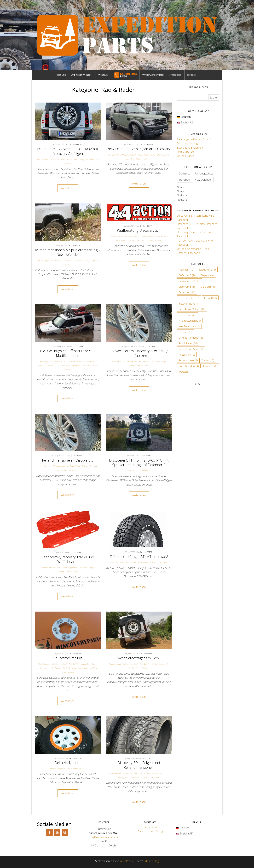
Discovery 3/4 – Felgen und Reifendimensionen (139, 765)
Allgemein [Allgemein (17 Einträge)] (186, 270)
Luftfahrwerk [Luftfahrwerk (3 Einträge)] (188, 315)
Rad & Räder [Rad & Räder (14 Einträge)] (188, 343)
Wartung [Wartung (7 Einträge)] (185, 372)
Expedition (76, 366)
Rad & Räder (72, 159)
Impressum (150, 827)
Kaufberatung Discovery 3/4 (139, 230)
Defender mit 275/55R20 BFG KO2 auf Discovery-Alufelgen (68, 151)
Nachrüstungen (43, 260)
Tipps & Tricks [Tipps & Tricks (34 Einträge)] (189, 366)
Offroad (67, 164)
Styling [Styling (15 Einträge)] (208, 360)
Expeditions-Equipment (190, 148)
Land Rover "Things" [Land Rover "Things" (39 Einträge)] (192, 309)
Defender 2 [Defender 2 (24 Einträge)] (188, 275)
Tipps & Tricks (155, 240)
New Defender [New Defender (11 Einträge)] (189, 326)
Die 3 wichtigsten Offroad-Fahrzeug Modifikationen (68, 353)
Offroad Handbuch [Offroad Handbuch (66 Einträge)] (191, 338)
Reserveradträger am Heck (139, 658)
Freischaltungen (186, 152)
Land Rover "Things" (134, 159)
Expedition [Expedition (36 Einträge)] (187, 292)
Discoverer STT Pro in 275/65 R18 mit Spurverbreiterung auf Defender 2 (139, 462)
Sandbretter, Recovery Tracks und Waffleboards (68, 559)
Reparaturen (121, 240)
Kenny (79, 144)
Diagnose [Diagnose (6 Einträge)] (208, 275)
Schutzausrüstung (187, 143)
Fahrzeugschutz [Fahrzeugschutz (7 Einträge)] (189, 298)
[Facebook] (49, 832)
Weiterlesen (68, 188)
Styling (82, 159)
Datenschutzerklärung (150, 831)
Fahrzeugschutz (46, 361)
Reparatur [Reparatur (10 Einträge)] (187, 355)
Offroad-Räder (185, 156)
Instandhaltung (117, 236)
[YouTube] (57, 832)
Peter (149, 552)
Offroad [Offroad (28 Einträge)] (185, 332)
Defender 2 (68, 260)
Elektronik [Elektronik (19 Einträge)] (209, 287)
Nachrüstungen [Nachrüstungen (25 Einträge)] (190, 321)
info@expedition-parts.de (104, 837)
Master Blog (152, 861)
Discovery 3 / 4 (92, 159)
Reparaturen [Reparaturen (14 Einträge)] (188, 360)
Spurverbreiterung (68, 658)
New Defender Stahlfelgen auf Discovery (139, 149)
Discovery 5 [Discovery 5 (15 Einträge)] (188, 287)
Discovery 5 (65, 366)
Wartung (131, 240)
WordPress (126, 861)
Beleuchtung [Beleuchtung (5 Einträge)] (207, 270)
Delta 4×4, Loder (68, 763)
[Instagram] (65, 832)
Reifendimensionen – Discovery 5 (68, 460)
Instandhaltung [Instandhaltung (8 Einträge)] (189, 304)
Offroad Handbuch (58, 159)
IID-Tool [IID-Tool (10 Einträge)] (210, 298)
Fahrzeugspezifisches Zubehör (195, 139)
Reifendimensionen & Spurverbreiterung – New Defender (68, 252)
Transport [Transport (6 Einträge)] (210, 366)
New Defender (42, 159)
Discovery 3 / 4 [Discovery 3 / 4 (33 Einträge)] (189, 281)
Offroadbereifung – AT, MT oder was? (139, 556)
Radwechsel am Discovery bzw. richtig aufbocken (139, 353)
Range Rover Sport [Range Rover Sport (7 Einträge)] (191, 349)
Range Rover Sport (89, 664)
